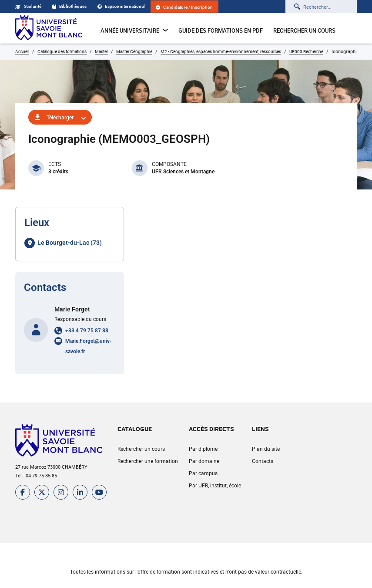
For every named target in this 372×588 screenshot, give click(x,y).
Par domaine (204, 461)
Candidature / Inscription (184, 7)
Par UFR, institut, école (215, 485)
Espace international (121, 6)
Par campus (203, 473)
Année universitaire (134, 30)
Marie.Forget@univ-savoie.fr (88, 346)
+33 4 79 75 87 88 (87, 331)
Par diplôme (203, 449)
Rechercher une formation (148, 461)
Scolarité (28, 6)
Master (101, 51)
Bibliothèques (69, 6)
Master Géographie (134, 51)
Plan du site (266, 449)
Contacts (263, 461)
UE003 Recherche (306, 51)
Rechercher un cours (304, 30)
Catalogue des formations (62, 51)
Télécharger (60, 117)
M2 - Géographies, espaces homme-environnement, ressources (221, 51)
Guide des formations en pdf (221, 30)
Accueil (22, 51)
